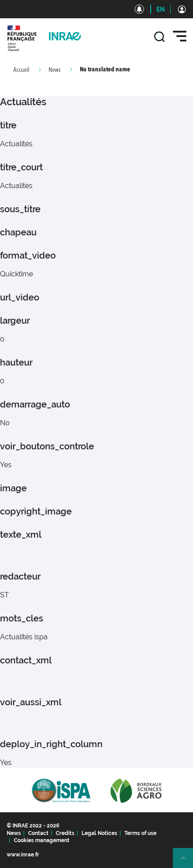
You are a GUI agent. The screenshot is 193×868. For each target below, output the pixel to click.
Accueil (21, 70)
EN (161, 9)
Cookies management (42, 840)
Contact (38, 833)
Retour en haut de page (187, 862)
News (55, 70)
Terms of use (140, 833)
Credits (65, 833)
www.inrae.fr (23, 855)
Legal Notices (99, 833)
